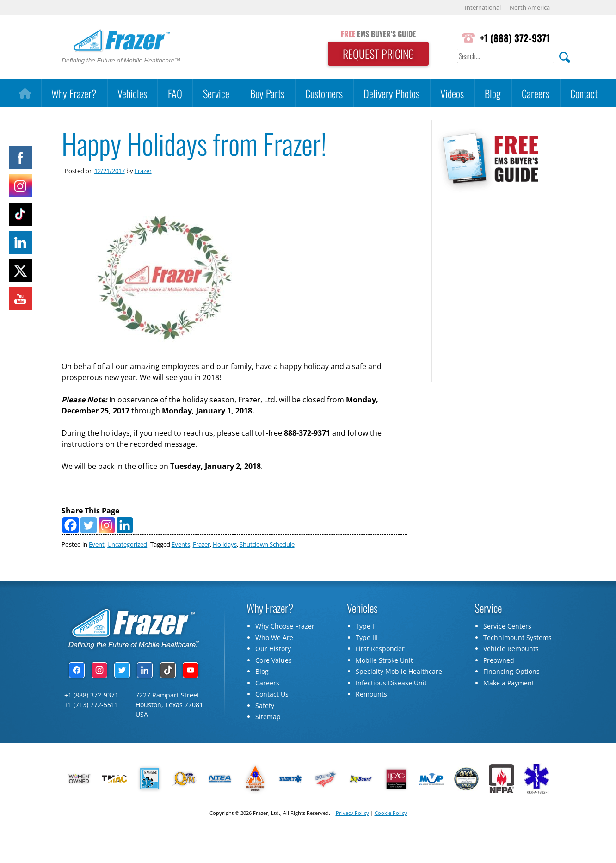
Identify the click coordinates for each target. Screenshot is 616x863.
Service (216, 93)
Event (97, 544)
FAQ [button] (175, 93)
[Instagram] (107, 525)
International (483, 8)
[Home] (25, 93)
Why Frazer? (74, 93)
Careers (536, 93)
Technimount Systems (517, 638)
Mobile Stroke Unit (384, 660)
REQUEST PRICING (378, 54)
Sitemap (268, 717)
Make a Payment (509, 683)
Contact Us (272, 694)
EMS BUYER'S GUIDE (378, 34)
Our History (273, 649)
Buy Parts (267, 93)
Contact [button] (584, 93)
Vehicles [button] (132, 93)
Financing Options (511, 671)
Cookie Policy (391, 813)
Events (181, 544)
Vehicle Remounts (511, 649)
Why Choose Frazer (285, 626)
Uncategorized (127, 544)
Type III (367, 638)
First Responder (380, 649)
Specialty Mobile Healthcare (399, 671)
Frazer (143, 171)
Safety (265, 706)
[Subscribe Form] (492, 283)
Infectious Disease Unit (391, 683)
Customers (324, 93)
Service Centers (507, 626)
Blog (493, 93)
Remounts (371, 694)
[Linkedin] (125, 525)
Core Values (274, 660)
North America (530, 8)
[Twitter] (89, 525)
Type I (365, 626)
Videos (452, 93)
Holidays (225, 544)
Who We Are (274, 638)
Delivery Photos (391, 93)
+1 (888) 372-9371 (515, 38)
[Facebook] (71, 525)
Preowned (499, 660)
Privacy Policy (352, 813)
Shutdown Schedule (267, 544)
